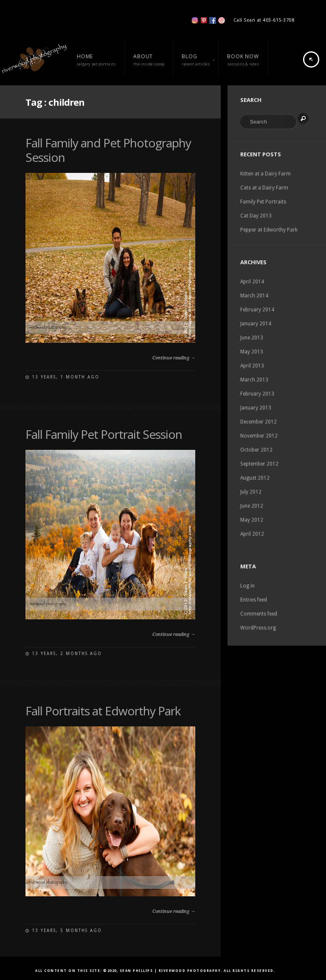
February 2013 (257, 394)
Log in (247, 586)
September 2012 (259, 464)
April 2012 (252, 534)
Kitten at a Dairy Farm (266, 174)
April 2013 (252, 366)
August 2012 (255, 478)
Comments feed (259, 614)
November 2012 (259, 436)
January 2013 (256, 408)
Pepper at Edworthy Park (269, 230)
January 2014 (256, 324)
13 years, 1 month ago (66, 377)
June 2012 (252, 506)
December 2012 (259, 422)
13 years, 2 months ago (67, 654)
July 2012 (251, 492)
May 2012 (252, 520)
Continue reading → (174, 358)
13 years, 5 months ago (67, 931)
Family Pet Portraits (263, 202)
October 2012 (256, 450)
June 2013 (252, 338)
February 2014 (257, 310)
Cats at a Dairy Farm (264, 188)
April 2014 (252, 282)
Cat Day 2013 (256, 216)
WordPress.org (258, 628)
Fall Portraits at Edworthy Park (103, 711)
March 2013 (254, 380)
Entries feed (254, 600)
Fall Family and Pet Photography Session (108, 150)
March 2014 (254, 296)
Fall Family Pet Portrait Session (104, 434)
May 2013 (252, 352)
